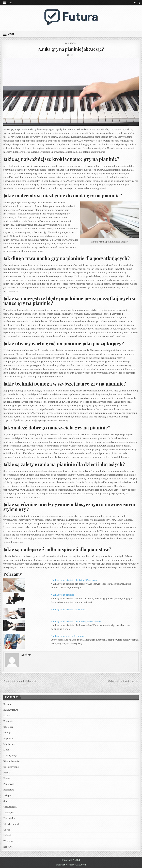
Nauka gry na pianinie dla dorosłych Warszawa (76, 622)
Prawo (7, 778)
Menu (9, 3)
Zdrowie (8, 847)
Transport (9, 813)
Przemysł (9, 784)
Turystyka (9, 818)
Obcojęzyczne (11, 767)
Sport (6, 801)
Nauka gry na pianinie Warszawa (68, 610)
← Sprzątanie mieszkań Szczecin (19, 681)
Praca (6, 773)
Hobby (7, 733)
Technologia (10, 807)
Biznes (7, 704)
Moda (6, 750)
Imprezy (8, 738)
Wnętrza (8, 841)
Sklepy (7, 795)
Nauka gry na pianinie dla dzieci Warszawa (74, 580)
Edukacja (72, 43)
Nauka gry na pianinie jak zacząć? (71, 49)
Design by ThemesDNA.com (71, 865)
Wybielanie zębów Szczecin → (124, 681)
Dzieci (7, 716)
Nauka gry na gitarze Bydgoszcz (68, 636)
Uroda (7, 830)
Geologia (8, 727)
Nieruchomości (12, 761)
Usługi (7, 835)
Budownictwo (11, 710)
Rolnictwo (9, 790)
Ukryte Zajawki (12, 824)
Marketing (9, 744)
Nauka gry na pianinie (62, 595)
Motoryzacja (10, 755)
